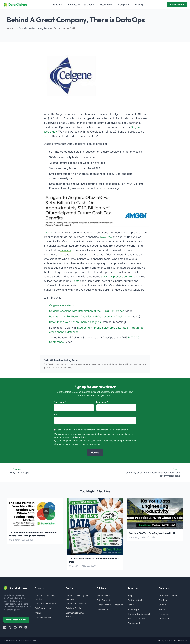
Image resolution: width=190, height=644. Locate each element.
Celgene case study (61, 305)
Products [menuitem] (58, 5)
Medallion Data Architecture (110, 605)
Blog (130, 595)
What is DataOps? (136, 618)
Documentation (135, 623)
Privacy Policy (80, 437)
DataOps (49, 232)
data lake (66, 250)
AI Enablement (103, 595)
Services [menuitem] (74, 5)
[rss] (26, 627)
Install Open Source (16, 620)
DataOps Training (74, 608)
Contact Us (164, 618)
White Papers (134, 609)
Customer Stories (136, 600)
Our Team (163, 600)
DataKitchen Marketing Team (34, 28)
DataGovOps (103, 609)
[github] (15, 627)
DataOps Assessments (76, 604)
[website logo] (17, 588)
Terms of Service (180, 640)
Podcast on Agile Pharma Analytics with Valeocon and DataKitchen (90, 317)
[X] (10, 627)
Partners (163, 609)
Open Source (177, 5)
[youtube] (20, 627)
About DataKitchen (168, 595)
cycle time (106, 237)
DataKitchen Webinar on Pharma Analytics (75, 322)
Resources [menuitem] (107, 5)
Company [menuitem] (125, 5)
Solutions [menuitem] (90, 5)
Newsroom (164, 614)
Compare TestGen (43, 617)
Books (131, 605)
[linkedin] (5, 627)
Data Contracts (104, 600)
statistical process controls (117, 276)
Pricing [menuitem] (139, 5)
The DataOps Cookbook (139, 614)
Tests (76, 281)
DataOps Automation (44, 608)
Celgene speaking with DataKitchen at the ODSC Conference (87, 311)
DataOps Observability (45, 604)
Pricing (38, 613)
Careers (163, 605)
